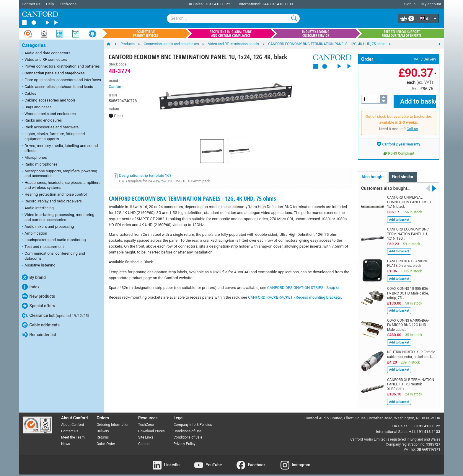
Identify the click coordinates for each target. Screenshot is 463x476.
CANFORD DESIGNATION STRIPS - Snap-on (304, 288)
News (66, 440)
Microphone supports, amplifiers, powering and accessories (59, 174)
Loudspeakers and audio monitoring (54, 240)
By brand (34, 277)
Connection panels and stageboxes (53, 73)
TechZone (68, 4)
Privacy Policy (185, 440)
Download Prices (151, 427)
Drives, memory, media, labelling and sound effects (60, 148)
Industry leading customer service (316, 34)
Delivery (430, 59)
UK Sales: (196, 4)
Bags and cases (37, 107)
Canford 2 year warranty (398, 140)
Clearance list (56, 315)
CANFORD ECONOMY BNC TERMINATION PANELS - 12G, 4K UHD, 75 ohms (192, 198)
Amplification (35, 234)
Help (50, 4)
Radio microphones (40, 165)
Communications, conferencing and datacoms (53, 256)
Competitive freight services (146, 34)
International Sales (392, 427)
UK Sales (400, 422)
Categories (34, 45)
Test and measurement (43, 247)
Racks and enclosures (42, 121)
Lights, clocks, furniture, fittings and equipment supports (53, 136)
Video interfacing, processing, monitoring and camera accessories (58, 217)
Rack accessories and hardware (50, 127)
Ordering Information (113, 420)
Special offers (39, 306)
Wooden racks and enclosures (49, 114)
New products (38, 296)
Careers (144, 440)
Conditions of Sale (188, 433)
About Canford (73, 420)
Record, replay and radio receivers (52, 202)
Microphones (34, 158)
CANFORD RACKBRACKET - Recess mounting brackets (295, 297)
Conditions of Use (188, 427)
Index (31, 287)
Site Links (146, 433)
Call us (412, 125)
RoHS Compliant (399, 149)
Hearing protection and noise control (54, 195)
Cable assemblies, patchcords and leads (57, 87)
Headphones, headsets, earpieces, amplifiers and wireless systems (61, 185)
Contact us (31, 4)
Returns (103, 433)
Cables (29, 94)
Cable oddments (41, 325)
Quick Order (106, 440)
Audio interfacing (38, 208)
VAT (417, 59)
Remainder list (39, 335)
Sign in (410, 4)
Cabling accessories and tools (49, 101)
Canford (115, 87)
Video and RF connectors (44, 60)
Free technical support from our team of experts (402, 34)
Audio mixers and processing (48, 227)
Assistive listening (39, 266)
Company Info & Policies (193, 420)
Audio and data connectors (46, 53)
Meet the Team (73, 433)
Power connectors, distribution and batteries (61, 67)
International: (250, 4)
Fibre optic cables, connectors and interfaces (61, 80)
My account (431, 4)
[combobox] (233, 18)
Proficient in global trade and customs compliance (231, 34)
